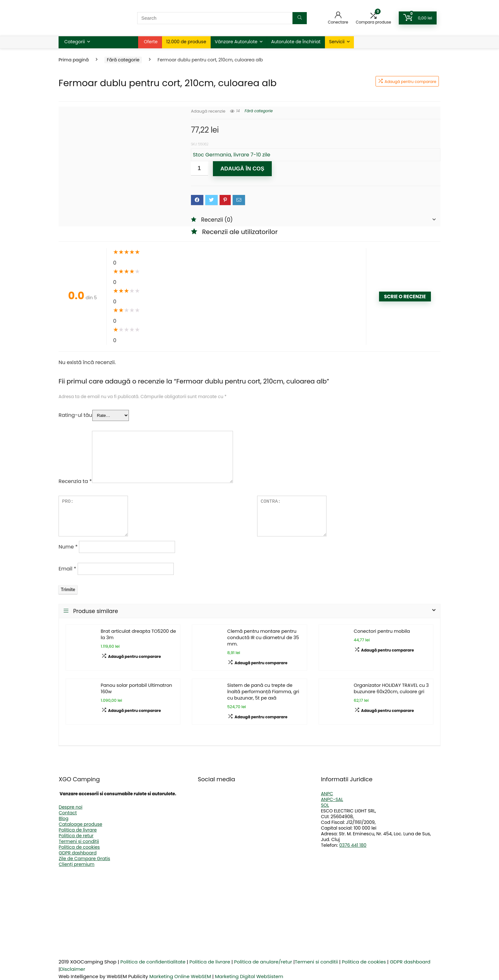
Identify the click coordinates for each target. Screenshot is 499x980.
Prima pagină (74, 60)
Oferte (151, 42)
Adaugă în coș (242, 169)
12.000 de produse (186, 42)
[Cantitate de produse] (200, 168)
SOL (325, 805)
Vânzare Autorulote (236, 42)
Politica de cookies (79, 847)
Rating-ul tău (75, 415)
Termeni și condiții (79, 841)
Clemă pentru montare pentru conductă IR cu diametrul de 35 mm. (263, 638)
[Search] (300, 18)
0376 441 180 (353, 845)
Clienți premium (77, 864)
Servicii (337, 42)
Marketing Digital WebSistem (249, 976)
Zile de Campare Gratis (84, 859)
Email (67, 569)
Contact (68, 813)
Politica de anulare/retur (263, 962)
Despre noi (71, 807)
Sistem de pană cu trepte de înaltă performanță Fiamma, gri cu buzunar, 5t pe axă (263, 692)
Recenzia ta (75, 481)
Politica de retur (76, 836)
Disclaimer (72, 969)
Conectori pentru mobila (382, 631)
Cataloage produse (81, 824)
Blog (64, 818)
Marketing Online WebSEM (180, 976)
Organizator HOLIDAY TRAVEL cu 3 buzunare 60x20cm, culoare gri (391, 688)
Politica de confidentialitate (153, 962)
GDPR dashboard (78, 853)
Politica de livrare (78, 830)
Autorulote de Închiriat (296, 42)
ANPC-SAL (332, 799)
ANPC (327, 794)
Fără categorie (123, 60)
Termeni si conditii (316, 962)
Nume (68, 547)
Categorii (75, 42)
